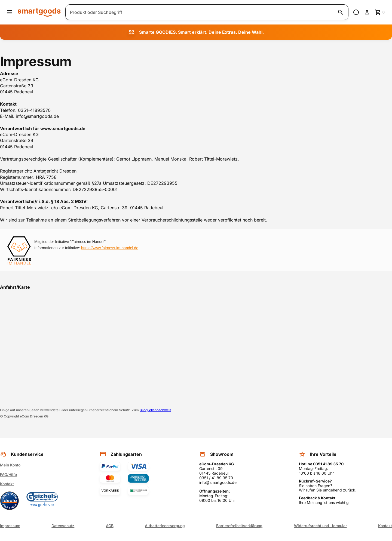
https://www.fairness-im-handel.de (110, 248)
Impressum (10, 526)
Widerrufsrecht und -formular (320, 526)
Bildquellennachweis (155, 410)
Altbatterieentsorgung (165, 526)
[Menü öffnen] (10, 12)
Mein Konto (10, 465)
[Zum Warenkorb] (380, 12)
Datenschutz (63, 526)
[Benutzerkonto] (367, 12)
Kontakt (7, 484)
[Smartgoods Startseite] (39, 12)
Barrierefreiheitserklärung (239, 526)
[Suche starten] (341, 12)
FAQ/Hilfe (8, 474)
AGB (110, 526)
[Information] (356, 12)
